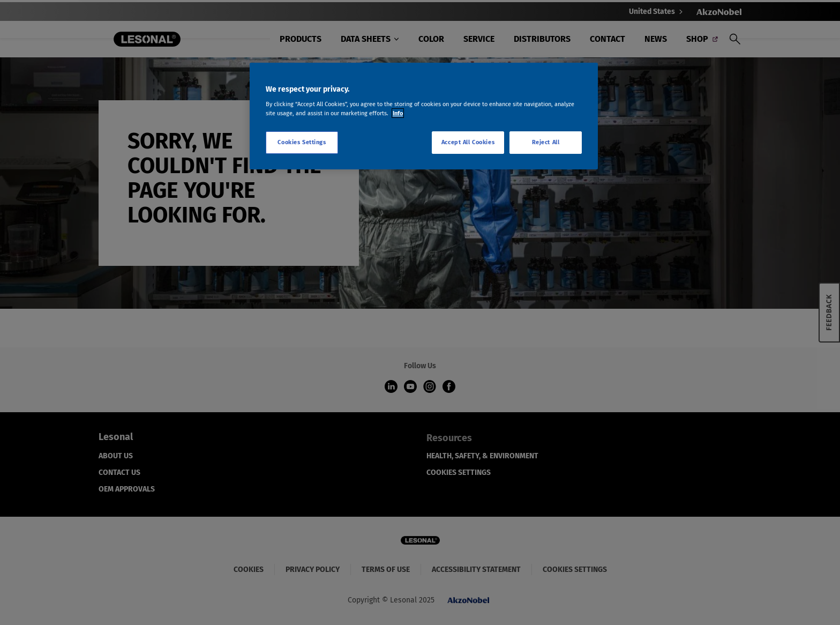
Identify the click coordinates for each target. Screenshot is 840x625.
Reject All (546, 142)
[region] (424, 116)
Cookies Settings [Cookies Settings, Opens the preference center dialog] (302, 142)
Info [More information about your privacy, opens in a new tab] (398, 113)
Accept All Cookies (468, 142)
